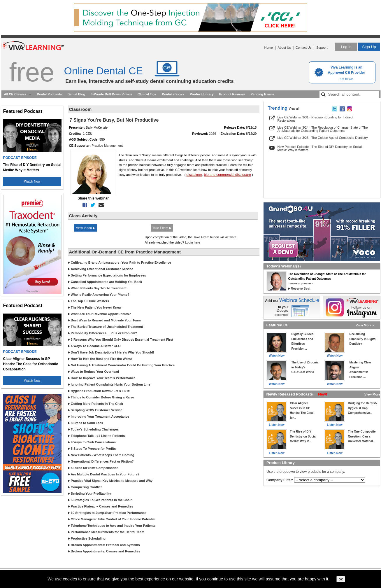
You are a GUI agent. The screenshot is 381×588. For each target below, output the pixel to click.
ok (341, 579)
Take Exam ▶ (162, 228)
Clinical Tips (147, 94)
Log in (346, 47)
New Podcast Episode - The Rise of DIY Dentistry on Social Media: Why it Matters (320, 148)
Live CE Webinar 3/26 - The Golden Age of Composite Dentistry (323, 138)
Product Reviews (232, 94)
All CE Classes (15, 94)
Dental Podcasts (50, 94)
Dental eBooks (173, 94)
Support (322, 48)
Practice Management (107, 146)
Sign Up (369, 47)
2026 (213, 134)
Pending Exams (262, 94)
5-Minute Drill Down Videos (111, 94)
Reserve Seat (301, 288)
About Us (284, 48)
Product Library (202, 94)
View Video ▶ (86, 228)
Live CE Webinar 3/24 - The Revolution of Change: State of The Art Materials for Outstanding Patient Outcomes (323, 129)
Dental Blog (76, 94)
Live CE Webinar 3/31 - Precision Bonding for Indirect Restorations (315, 119)
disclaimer (194, 175)
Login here (193, 242)
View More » (365, 325)
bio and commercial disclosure (228, 175)
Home (269, 48)
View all (294, 109)
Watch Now (32, 181)
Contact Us (303, 48)
